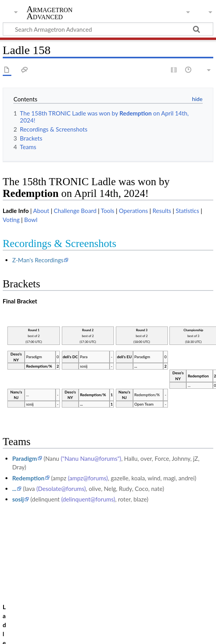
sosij (18, 499)
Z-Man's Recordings (38, 260)
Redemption (28, 478)
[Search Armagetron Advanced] (108, 29)
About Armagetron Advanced (82, 633)
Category (15, 597)
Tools (108, 211)
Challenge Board (75, 211)
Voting (11, 220)
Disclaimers (141, 633)
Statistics (187, 211)
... (14, 489)
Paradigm (24, 458)
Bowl (31, 220)
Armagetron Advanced (50, 13)
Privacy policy (21, 633)
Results (162, 211)
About (41, 211)
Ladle (38, 597)
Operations (133, 211)
